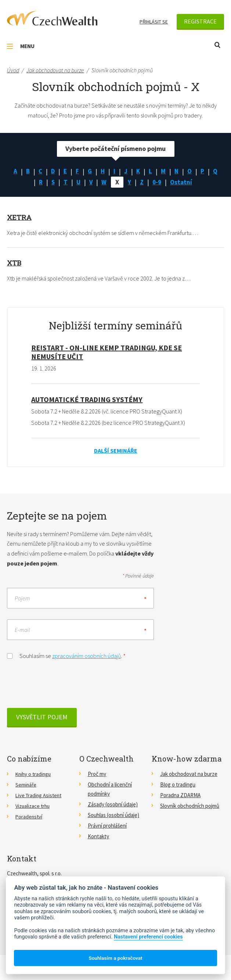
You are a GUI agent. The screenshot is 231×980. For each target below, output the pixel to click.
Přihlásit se (154, 22)
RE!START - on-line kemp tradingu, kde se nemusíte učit (107, 353)
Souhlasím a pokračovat (115, 958)
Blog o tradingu (178, 785)
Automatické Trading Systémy (87, 400)
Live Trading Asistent (40, 795)
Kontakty (98, 837)
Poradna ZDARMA (180, 795)
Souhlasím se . (66, 656)
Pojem (22, 599)
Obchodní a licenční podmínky (110, 789)
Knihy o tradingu (34, 774)
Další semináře (116, 451)
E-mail (22, 630)
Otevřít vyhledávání (217, 45)
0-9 (158, 183)
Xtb (15, 263)
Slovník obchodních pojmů (190, 806)
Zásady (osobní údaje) (113, 805)
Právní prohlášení (107, 826)
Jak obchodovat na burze (189, 774)
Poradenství (29, 817)
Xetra (20, 218)
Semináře (26, 785)
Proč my (97, 774)
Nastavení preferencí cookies (148, 937)
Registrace (200, 21)
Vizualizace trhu (33, 806)
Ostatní (183, 183)
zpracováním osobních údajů (86, 656)
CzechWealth (52, 18)
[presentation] (63, 687)
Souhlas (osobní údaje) (113, 816)
